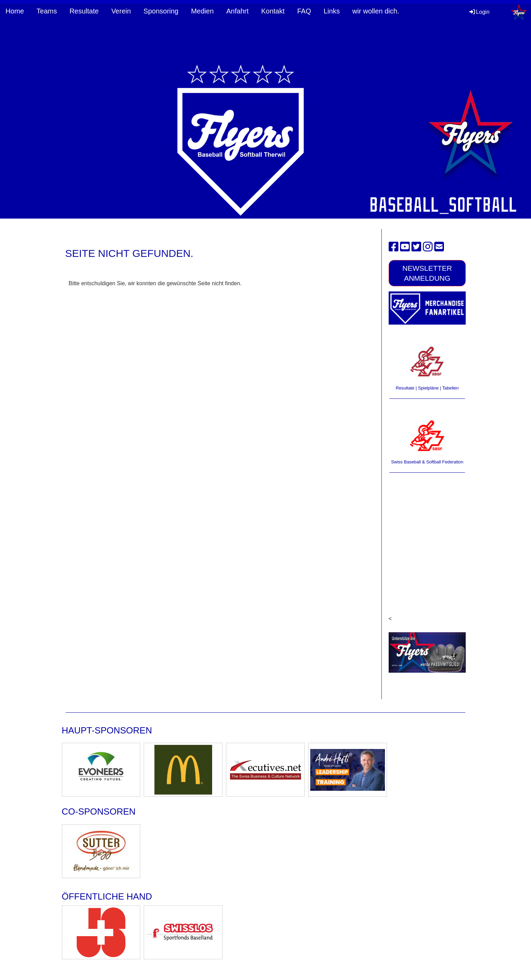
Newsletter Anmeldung (427, 273)
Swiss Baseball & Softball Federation (427, 462)
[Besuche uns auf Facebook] (393, 247)
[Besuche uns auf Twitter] (416, 247)
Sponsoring (161, 11)
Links (332, 11)
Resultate (84, 11)
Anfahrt (237, 11)
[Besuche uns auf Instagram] (428, 247)
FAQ (304, 11)
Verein (121, 11)
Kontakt (273, 11)
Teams (47, 11)
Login (479, 12)
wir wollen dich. (376, 11)
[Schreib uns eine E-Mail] (439, 247)
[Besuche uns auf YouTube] (405, 247)
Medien (202, 11)
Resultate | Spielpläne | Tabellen (427, 388)
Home (15, 11)
